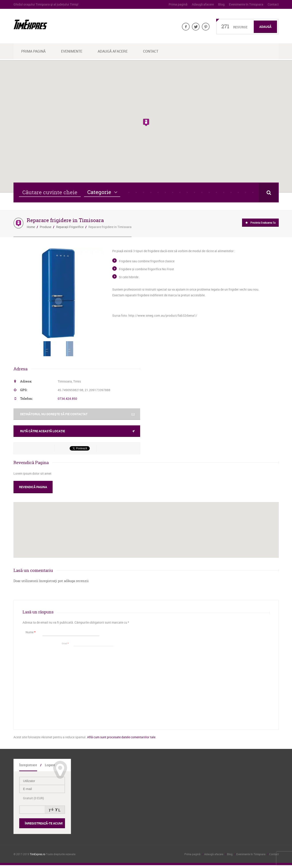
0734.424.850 (67, 399)
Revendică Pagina (33, 487)
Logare (50, 765)
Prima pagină (178, 4)
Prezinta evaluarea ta (263, 223)
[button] (146, 122)
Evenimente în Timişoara (246, 4)
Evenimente (72, 51)
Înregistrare (28, 765)
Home (31, 227)
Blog (221, 4)
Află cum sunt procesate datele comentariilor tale (121, 737)
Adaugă (265, 27)
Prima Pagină (33, 51)
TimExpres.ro (38, 854)
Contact (273, 4)
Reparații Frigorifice (70, 227)
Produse (46, 227)
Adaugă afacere (203, 4)
